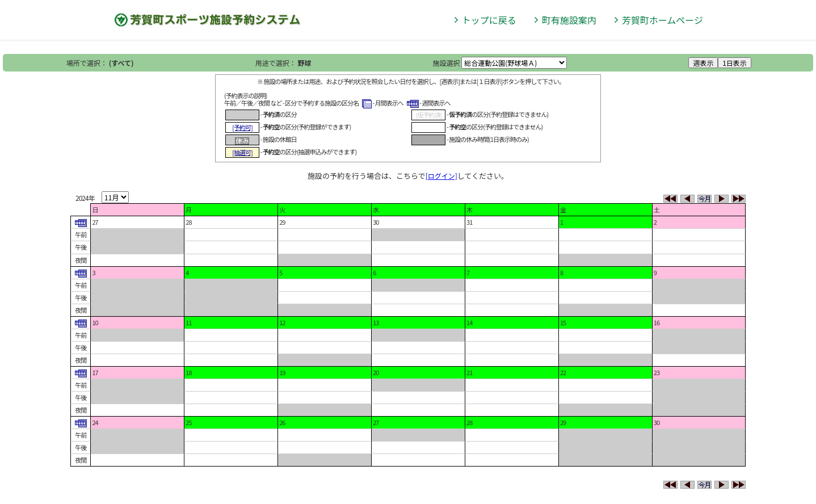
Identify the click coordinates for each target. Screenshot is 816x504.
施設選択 (447, 63)
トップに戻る (489, 20)
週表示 (703, 63)
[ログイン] (441, 176)
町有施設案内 (569, 20)
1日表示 (735, 63)
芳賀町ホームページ (663, 20)
